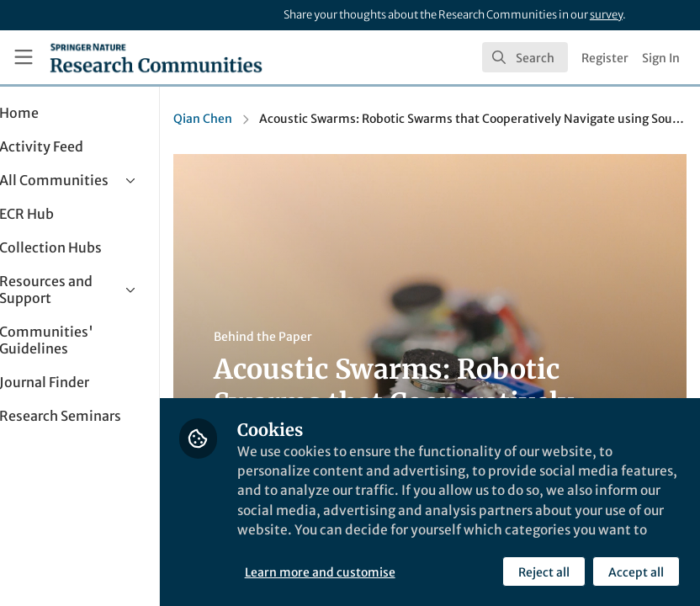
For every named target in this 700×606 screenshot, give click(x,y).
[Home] (156, 57)
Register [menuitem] (605, 58)
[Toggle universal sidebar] (24, 57)
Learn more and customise (376, 571)
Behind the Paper (318, 337)
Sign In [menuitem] (661, 58)
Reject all (544, 571)
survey (606, 15)
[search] (525, 57)
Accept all (636, 571)
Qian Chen (258, 119)
